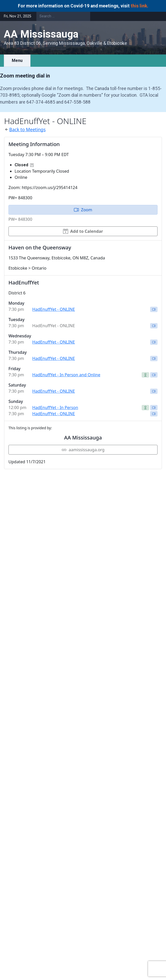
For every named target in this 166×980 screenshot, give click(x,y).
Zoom (83, 210)
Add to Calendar (83, 231)
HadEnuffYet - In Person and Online (66, 375)
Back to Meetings (27, 129)
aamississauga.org (83, 450)
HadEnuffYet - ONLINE (54, 309)
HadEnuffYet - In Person (55, 408)
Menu (17, 60)
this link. (139, 6)
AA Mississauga (41, 34)
